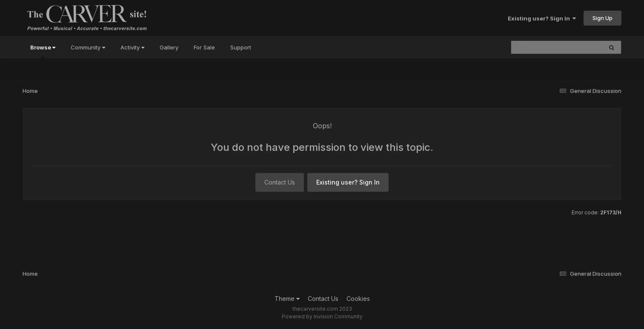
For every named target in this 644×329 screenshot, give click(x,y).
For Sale (204, 47)
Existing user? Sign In (542, 18)
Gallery (169, 47)
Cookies (358, 299)
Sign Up (602, 18)
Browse (43, 51)
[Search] (534, 47)
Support (241, 47)
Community (88, 47)
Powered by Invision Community (322, 316)
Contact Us (280, 182)
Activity (132, 47)
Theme (287, 299)
